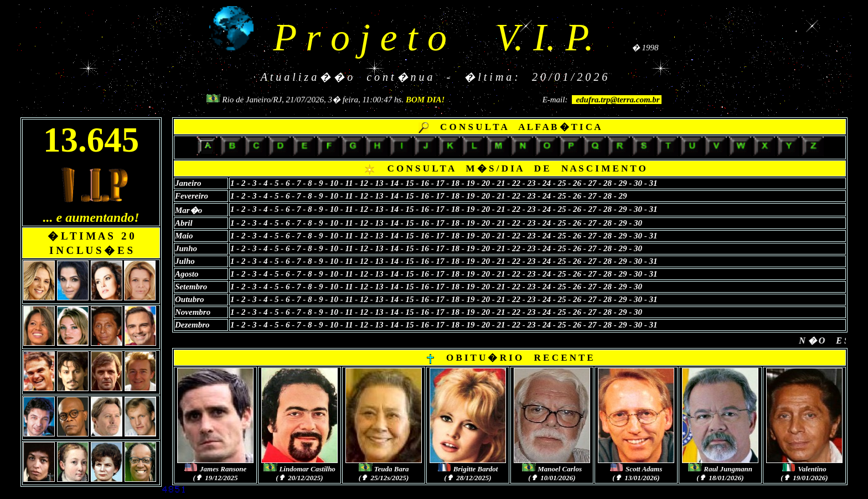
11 (349, 183)
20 (486, 183)
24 (547, 183)
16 (426, 183)
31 (653, 183)
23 (532, 183)
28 (609, 183)
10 (335, 183)
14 (394, 183)
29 (623, 183)
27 (593, 183)
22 (517, 183)
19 (472, 183)
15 (410, 183)
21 (501, 183)
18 (455, 183)
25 (563, 183)
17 (440, 183)
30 (638, 183)
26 (577, 183)
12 (364, 183)
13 (381, 183)
